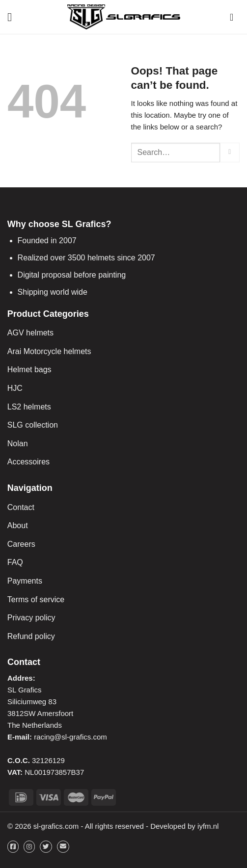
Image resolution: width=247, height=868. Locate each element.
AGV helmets (30, 333)
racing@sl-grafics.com (70, 737)
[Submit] (230, 153)
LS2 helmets (29, 407)
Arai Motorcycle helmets (49, 351)
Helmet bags (29, 370)
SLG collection (33, 425)
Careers (21, 544)
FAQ (15, 562)
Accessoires (28, 462)
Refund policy (31, 636)
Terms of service (36, 600)
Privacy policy (31, 618)
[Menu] (13, 17)
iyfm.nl (208, 826)
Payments (25, 581)
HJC (15, 388)
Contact (21, 507)
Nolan (18, 444)
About (18, 525)
